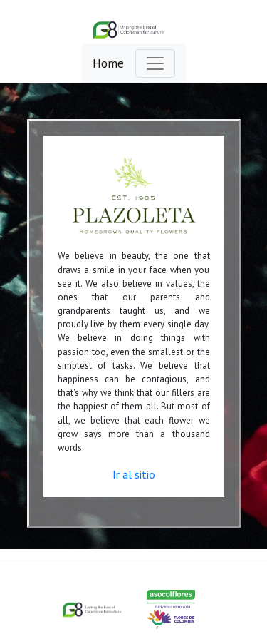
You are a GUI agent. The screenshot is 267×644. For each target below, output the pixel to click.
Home (108, 63)
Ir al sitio (134, 474)
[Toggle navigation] (155, 63)
